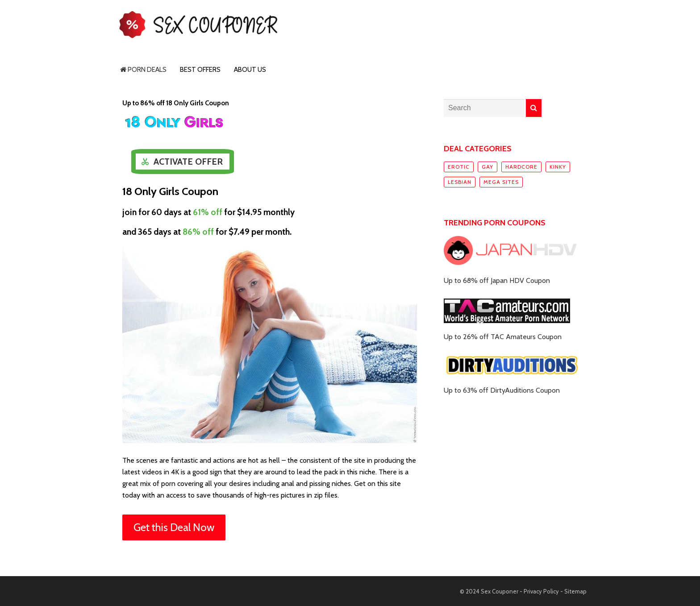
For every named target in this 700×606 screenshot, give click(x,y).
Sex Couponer (500, 591)
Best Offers (200, 70)
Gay (487, 167)
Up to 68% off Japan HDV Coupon (497, 280)
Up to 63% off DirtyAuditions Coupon (502, 390)
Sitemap (575, 591)
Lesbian (460, 182)
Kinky (558, 167)
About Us (250, 70)
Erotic (459, 167)
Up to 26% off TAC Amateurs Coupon (503, 337)
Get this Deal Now (174, 527)
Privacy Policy (541, 591)
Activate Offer (188, 162)
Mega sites (501, 182)
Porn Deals (143, 70)
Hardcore (521, 167)
